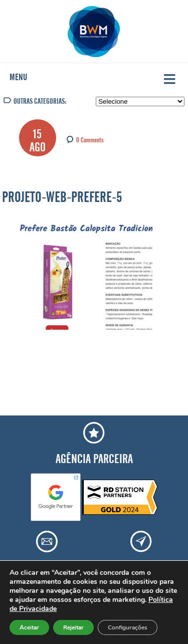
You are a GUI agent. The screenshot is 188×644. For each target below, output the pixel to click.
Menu (18, 75)
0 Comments (90, 139)
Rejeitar (73, 627)
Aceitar (29, 627)
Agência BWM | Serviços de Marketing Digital (94, 31)
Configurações (128, 627)
